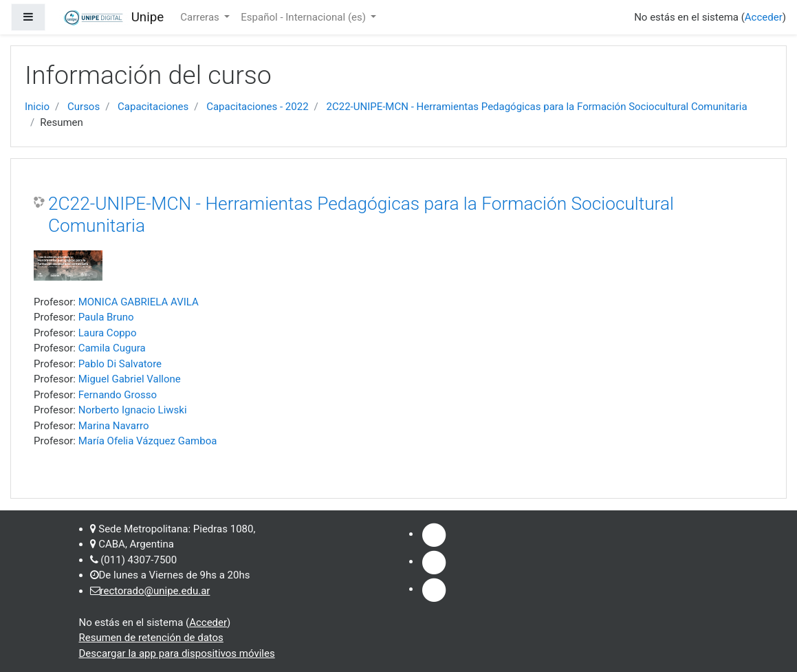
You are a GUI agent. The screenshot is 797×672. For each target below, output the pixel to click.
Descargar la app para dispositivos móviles (177, 653)
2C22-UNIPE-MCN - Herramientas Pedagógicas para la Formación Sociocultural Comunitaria (537, 107)
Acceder (764, 17)
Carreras (201, 17)
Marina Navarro (114, 426)
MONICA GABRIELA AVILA (139, 302)
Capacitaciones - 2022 (257, 107)
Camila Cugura (112, 348)
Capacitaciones (153, 107)
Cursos (84, 107)
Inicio (37, 107)
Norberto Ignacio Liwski (133, 410)
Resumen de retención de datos (151, 638)
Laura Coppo (108, 333)
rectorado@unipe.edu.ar (155, 591)
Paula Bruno (106, 317)
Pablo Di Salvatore (120, 364)
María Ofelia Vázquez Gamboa (148, 441)
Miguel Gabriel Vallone (130, 379)
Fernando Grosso (118, 395)
